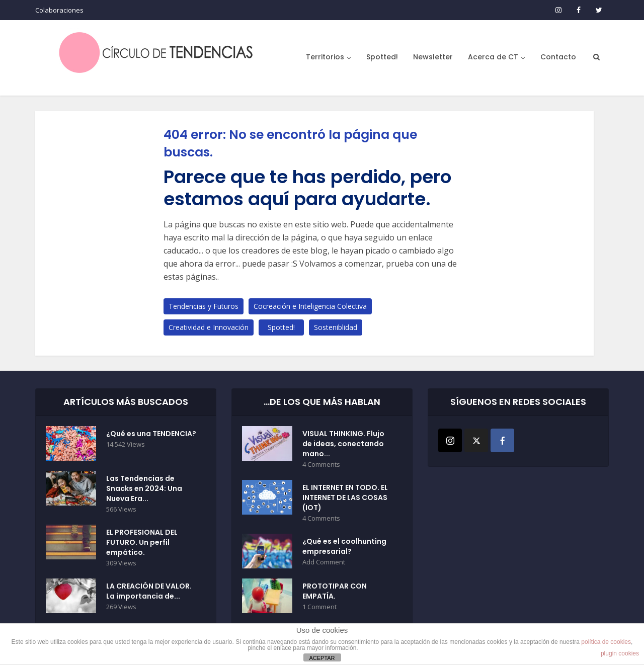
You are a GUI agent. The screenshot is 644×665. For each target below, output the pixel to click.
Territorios (325, 57)
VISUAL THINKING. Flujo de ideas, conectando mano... (343, 444)
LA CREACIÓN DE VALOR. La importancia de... (149, 591)
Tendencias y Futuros (204, 306)
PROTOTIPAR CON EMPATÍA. (335, 591)
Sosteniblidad (336, 327)
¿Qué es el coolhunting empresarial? (344, 546)
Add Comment (324, 562)
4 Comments (321, 465)
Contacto (558, 57)
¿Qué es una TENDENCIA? (151, 434)
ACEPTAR (322, 658)
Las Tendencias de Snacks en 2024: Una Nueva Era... (144, 488)
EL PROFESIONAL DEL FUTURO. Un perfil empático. (142, 542)
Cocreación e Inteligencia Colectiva (310, 306)
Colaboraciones (59, 10)
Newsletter (433, 57)
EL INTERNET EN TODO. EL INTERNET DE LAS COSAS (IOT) (345, 497)
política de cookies (606, 642)
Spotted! (382, 57)
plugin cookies (620, 653)
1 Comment (319, 607)
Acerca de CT (493, 57)
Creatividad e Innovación (209, 327)
